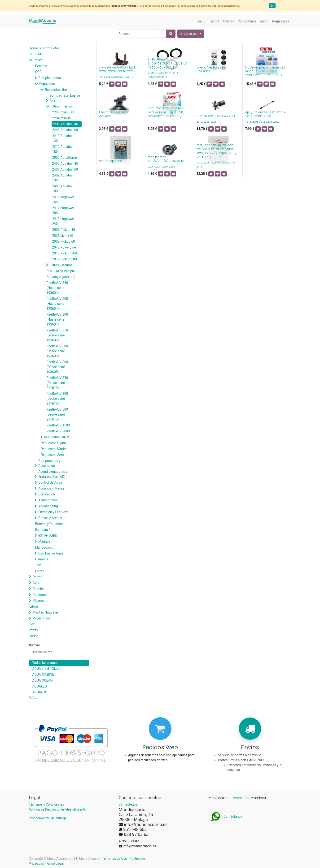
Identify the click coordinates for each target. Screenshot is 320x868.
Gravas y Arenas (50, 518)
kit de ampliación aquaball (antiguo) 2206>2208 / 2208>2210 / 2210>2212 (265, 71)
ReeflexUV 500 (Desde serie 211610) (57, 414)
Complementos (50, 78)
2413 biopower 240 (63, 221)
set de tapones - (112, 161)
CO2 (38, 72)
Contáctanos (226, 816)
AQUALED (40, 686)
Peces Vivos (42, 618)
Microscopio (44, 547)
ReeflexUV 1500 (58, 425)
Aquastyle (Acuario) (61, 277)
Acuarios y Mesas (51, 488)
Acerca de (241, 798)
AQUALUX (40, 692)
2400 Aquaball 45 (65, 163)
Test (38, 565)
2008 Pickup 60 (64, 241)
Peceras (41, 66)
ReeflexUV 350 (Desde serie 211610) (57, 383)
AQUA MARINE (43, 675)
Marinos (44, 541)
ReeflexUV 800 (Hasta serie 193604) (57, 319)
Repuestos (47, 84)
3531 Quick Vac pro (61, 271)
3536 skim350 (63, 236)
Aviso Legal (55, 864)
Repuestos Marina (54, 449)
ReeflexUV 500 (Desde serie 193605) (57, 351)
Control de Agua (50, 482)
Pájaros (38, 601)
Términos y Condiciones (46, 804)
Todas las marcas (45, 663)
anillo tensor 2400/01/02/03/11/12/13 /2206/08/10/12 (168, 63)
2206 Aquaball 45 (65, 124)
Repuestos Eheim (58, 90)
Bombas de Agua (51, 553)
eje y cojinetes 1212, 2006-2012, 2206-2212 (266, 114)
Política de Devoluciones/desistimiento (57, 809)
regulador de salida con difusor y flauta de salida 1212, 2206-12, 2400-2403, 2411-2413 (217, 151)
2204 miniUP (62, 118)
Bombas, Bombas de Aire (65, 98)
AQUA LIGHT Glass (46, 669)
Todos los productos (45, 48)
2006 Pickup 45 (64, 230)
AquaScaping (48, 506)
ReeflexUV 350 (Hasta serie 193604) (57, 288)
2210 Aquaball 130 (63, 138)
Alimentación (48, 500)
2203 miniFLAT (63, 112)
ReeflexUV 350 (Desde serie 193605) (57, 335)
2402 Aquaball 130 (63, 178)
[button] (191, 34)
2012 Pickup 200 (65, 259)
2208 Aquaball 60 (65, 130)
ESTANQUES (48, 536)
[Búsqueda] (171, 34)
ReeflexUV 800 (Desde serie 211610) (57, 399)
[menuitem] (202, 21)
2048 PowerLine (64, 247)
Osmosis (42, 559)
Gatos (37, 583)
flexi (33, 624)
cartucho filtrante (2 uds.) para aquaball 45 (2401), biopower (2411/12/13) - (167, 112)
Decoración (47, 494)
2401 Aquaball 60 (65, 169)
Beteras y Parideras (49, 524)
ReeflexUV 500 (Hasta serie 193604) (57, 304)
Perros (37, 577)
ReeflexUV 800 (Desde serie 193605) (57, 367)
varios (34, 636)
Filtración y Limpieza (53, 512)
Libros (40, 571)
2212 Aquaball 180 (63, 149)
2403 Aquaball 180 (63, 189)
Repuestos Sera (52, 455)
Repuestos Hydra (53, 443)
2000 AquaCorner (65, 158)
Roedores (40, 595)
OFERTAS (37, 54)
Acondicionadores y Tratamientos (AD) (53, 474)
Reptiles (39, 589)
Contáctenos (128, 804)
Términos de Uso (115, 859)
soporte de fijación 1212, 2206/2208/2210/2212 (118, 69)
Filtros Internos (62, 106)
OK (272, 6)
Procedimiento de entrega (48, 818)
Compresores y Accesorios (49, 463)
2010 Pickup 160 (65, 253)
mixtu (34, 630)
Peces (38, 60)
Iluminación (44, 530)
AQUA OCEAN (43, 680)
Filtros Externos (61, 265)
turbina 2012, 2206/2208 (216, 116)
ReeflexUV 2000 (58, 431)
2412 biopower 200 (63, 210)
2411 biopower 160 (63, 200)
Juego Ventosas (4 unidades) (211, 69)
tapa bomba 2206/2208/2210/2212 (166, 159)
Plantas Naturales (46, 612)
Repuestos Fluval (57, 437)
